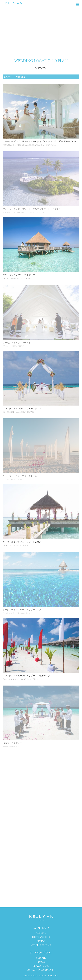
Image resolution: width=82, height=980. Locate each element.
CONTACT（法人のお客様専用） (41, 970)
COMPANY (41, 958)
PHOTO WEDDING (41, 937)
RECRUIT (41, 962)
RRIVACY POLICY (41, 966)
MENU (76, 3)
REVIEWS (41, 941)
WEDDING (41, 933)
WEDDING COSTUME (41, 945)
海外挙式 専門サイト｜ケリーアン (12, 4)
